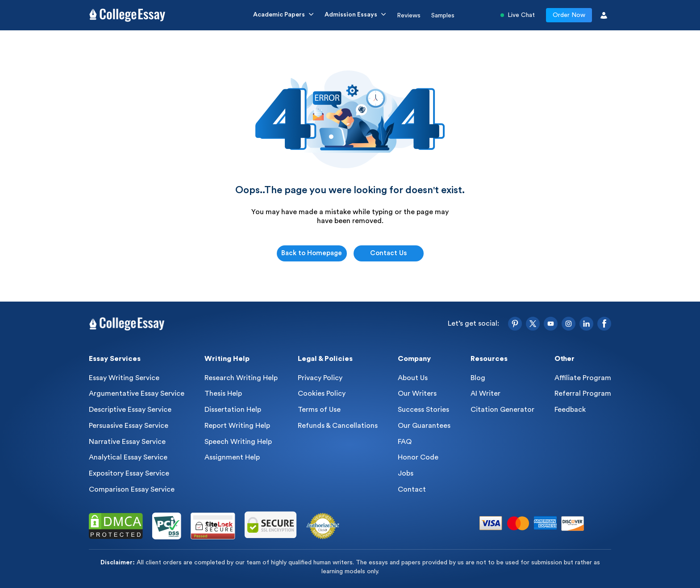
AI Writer (485, 393)
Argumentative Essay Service (137, 393)
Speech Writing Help (238, 442)
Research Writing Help (241, 378)
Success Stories (423, 410)
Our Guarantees (424, 426)
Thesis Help (223, 393)
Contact (412, 489)
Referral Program (583, 393)
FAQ (405, 442)
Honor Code (418, 457)
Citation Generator (502, 410)
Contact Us (388, 253)
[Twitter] (533, 324)
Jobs (406, 473)
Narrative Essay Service (127, 442)
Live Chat (518, 15)
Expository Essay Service (129, 473)
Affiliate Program (583, 378)
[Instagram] (569, 324)
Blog (478, 378)
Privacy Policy (320, 378)
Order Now (569, 15)
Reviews (409, 16)
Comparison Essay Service (132, 489)
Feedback (570, 410)
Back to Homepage (312, 253)
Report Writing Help (237, 426)
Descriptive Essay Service (130, 410)
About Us (413, 378)
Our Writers (417, 393)
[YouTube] (551, 324)
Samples (443, 16)
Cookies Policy (322, 393)
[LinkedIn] (586, 324)
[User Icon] (604, 15)
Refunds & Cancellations (338, 426)
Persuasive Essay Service (129, 426)
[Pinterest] (515, 324)
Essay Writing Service (124, 378)
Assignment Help (232, 457)
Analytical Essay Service (128, 457)
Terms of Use (319, 410)
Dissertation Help (233, 410)
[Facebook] (604, 324)
